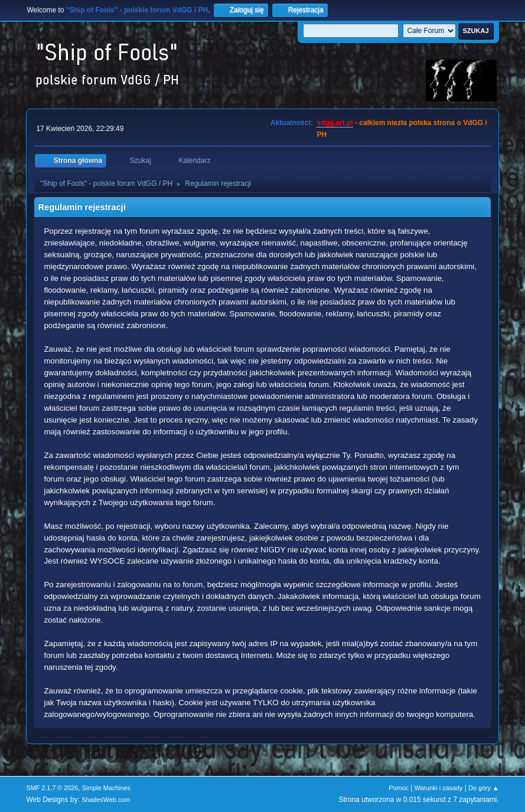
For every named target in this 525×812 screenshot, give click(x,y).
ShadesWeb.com (106, 800)
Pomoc (399, 788)
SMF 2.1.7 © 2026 (52, 788)
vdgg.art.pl (335, 123)
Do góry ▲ (483, 788)
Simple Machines (106, 788)
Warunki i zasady (439, 788)
